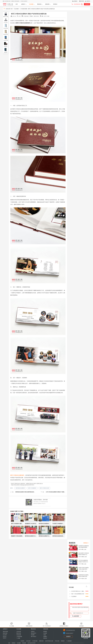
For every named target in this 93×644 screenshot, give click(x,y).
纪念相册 (31, 4)
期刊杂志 (5, 636)
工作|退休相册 (24, 9)
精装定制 (47, 4)
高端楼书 (45, 637)
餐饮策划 (39, 4)
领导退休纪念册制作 (20, 488)
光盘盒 (45, 635)
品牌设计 (23, 4)
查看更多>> (86, 543)
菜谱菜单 (6, 46)
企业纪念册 (6, 40)
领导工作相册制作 (32, 488)
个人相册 (18, 638)
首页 (17, 4)
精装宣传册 (5, 633)
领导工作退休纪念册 (44, 488)
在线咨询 (87, 4)
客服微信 (76, 1)
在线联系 (68, 636)
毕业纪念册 (6, 28)
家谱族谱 (6, 52)
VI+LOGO (6, 23)
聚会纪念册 (6, 34)
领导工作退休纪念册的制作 (17, 475)
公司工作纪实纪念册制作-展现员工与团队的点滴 (56, 492)
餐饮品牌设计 (34, 633)
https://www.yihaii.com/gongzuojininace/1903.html (23, 485)
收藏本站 (88, 1)
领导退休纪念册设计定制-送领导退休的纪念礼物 (26, 492)
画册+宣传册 (6, 17)
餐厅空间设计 (34, 637)
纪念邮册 (45, 633)
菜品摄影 (33, 635)
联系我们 (83, 1)
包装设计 (5, 638)
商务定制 (45, 638)
